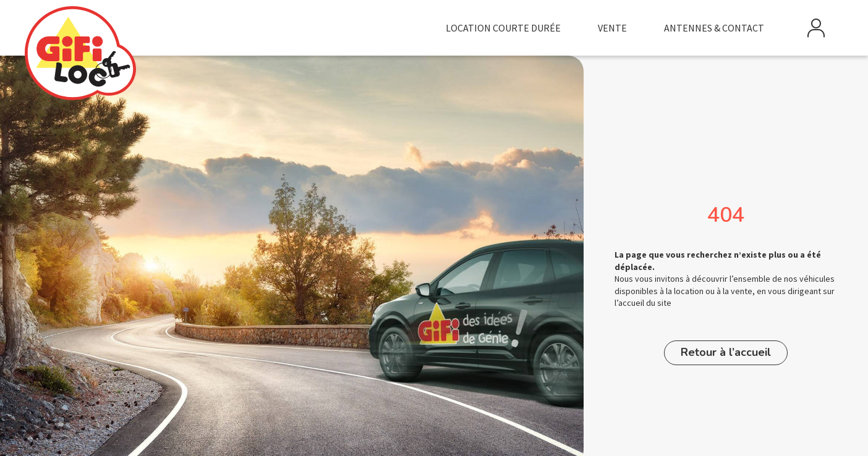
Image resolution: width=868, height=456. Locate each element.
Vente (612, 28)
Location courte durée (503, 28)
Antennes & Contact (714, 28)
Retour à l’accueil (726, 352)
